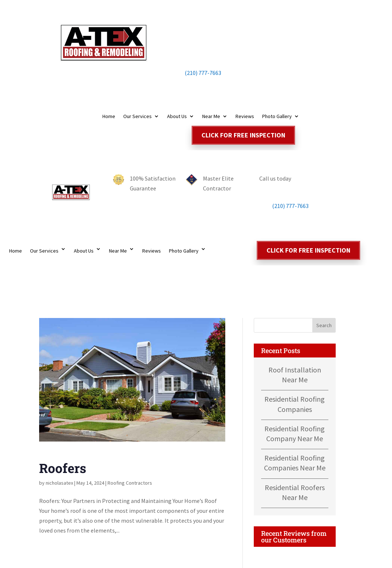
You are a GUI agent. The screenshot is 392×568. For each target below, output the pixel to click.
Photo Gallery (277, 117)
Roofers (63, 468)
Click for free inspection (243, 135)
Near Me (211, 117)
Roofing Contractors (130, 483)
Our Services (137, 117)
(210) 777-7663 (196, 73)
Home (109, 117)
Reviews (245, 117)
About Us (177, 117)
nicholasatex (59, 483)
